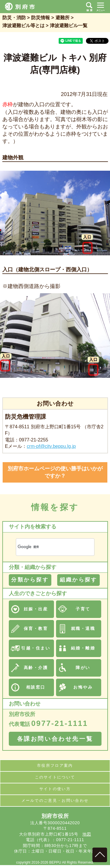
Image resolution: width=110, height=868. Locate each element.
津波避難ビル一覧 (69, 26)
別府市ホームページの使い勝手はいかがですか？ (55, 472)
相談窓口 (36, 687)
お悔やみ (83, 687)
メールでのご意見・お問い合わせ (55, 800)
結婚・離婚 (83, 648)
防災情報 (40, 18)
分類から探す (30, 580)
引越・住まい (36, 648)
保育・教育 (36, 628)
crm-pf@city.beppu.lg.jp (51, 446)
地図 (87, 834)
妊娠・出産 (36, 609)
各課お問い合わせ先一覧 (55, 739)
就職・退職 (83, 628)
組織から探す (78, 580)
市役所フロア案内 (55, 765)
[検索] (48, 547)
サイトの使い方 (55, 789)
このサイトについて (55, 777)
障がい (83, 668)
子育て (83, 609)
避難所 (62, 18)
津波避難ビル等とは (23, 26)
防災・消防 (14, 18)
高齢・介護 (36, 668)
